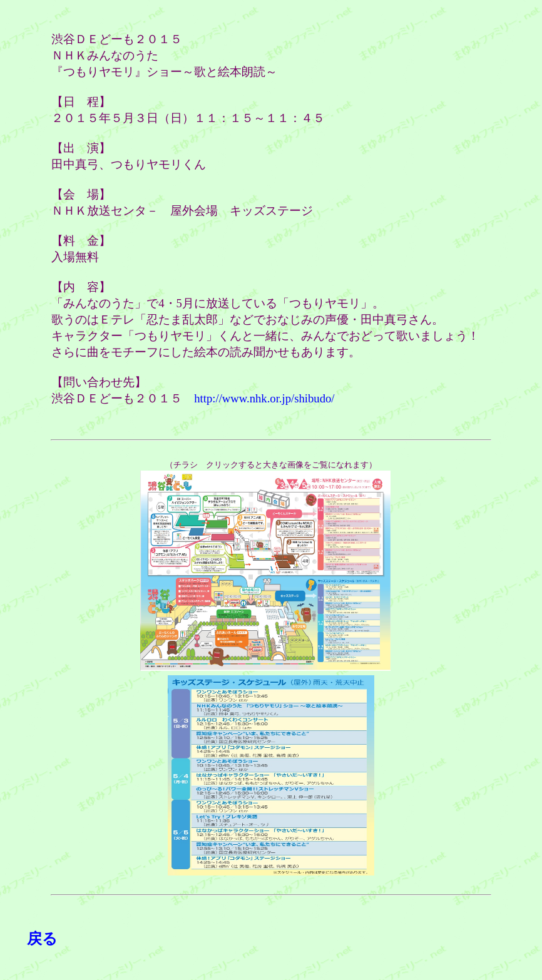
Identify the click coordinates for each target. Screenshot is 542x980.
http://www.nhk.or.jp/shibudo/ (264, 398)
